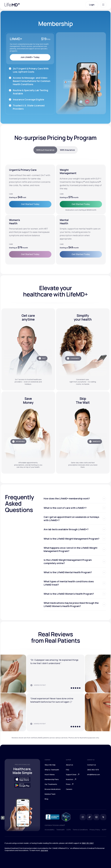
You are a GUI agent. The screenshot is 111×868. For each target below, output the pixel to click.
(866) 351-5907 (88, 843)
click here (44, 850)
